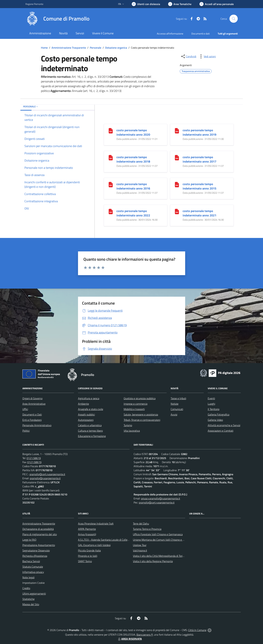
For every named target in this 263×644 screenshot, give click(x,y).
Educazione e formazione (92, 436)
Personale (96, 48)
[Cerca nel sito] (234, 19)
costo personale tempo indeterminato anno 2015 (199, 186)
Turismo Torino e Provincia (147, 529)
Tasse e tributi (178, 398)
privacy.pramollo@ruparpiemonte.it (161, 498)
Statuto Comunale (33, 567)
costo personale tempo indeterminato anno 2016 (133, 186)
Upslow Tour (140, 545)
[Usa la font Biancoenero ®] (146, 4)
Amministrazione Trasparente (69, 48)
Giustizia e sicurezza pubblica (140, 398)
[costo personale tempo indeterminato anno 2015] (177, 184)
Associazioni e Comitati (221, 431)
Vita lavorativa (132, 431)
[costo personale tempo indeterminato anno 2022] (111, 211)
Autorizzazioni (86, 420)
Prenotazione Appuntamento (39, 545)
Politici (26, 431)
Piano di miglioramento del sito (40, 534)
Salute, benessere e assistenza (141, 414)
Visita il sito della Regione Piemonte (153, 561)
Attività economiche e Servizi (224, 425)
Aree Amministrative (34, 404)
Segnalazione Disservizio (36, 550)
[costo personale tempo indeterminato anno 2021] (177, 211)
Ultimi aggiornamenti (34, 594)
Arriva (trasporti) (87, 534)
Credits (26, 588)
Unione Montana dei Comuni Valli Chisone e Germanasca (165, 540)
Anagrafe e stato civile (91, 409)
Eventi (211, 398)
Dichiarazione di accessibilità (38, 529)
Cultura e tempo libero (90, 431)
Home (44, 48)
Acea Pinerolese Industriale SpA (96, 524)
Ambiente (83, 404)
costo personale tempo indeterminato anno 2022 (133, 213)
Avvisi (174, 414)
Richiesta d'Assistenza (35, 556)
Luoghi (211, 404)
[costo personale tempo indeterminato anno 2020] (111, 130)
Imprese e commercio (136, 404)
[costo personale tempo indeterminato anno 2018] (111, 157)
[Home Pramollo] (57, 19)
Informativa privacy (33, 572)
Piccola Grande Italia (89, 550)
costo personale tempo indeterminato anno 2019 (199, 132)
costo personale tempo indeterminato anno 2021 (199, 213)
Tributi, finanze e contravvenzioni (142, 420)
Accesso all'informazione (170, 34)
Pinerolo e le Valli (88, 556)
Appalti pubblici (86, 414)
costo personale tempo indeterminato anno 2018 (133, 159)
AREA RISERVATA (130, 639)
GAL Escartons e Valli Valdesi (94, 545)
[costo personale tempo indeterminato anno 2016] (111, 184)
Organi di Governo (32, 398)
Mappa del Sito (31, 604)
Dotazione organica (116, 48)
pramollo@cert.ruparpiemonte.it (47, 474)
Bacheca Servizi (31, 561)
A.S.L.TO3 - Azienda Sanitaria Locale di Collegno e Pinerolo (111, 540)
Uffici (25, 409)
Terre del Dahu (141, 524)
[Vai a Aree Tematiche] (180, 4)
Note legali (28, 577)
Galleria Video (215, 420)
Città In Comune (197, 630)
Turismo (128, 425)
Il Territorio (214, 409)
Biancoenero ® (145, 635)
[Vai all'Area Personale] (217, 4)
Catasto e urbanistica (90, 425)
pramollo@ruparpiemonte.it (45, 478)
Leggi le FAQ (29, 540)
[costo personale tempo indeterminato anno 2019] (177, 130)
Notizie (175, 404)
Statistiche (28, 599)
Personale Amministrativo (37, 425)
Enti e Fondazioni (32, 420)
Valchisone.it (140, 550)
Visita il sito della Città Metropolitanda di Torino (159, 556)
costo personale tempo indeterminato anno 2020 (133, 132)
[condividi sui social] (188, 56)
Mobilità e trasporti (134, 409)
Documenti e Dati (32, 414)
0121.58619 (34, 458)
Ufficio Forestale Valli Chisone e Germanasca (158, 534)
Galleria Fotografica (219, 414)
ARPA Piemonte (87, 529)
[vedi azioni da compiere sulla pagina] (207, 56)
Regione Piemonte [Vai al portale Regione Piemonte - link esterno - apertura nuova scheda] (34, 4)
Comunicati (177, 409)
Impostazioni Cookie (34, 583)
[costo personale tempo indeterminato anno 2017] (177, 157)
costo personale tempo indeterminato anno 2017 (199, 159)
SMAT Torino (85, 561)
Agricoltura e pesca (89, 398)
